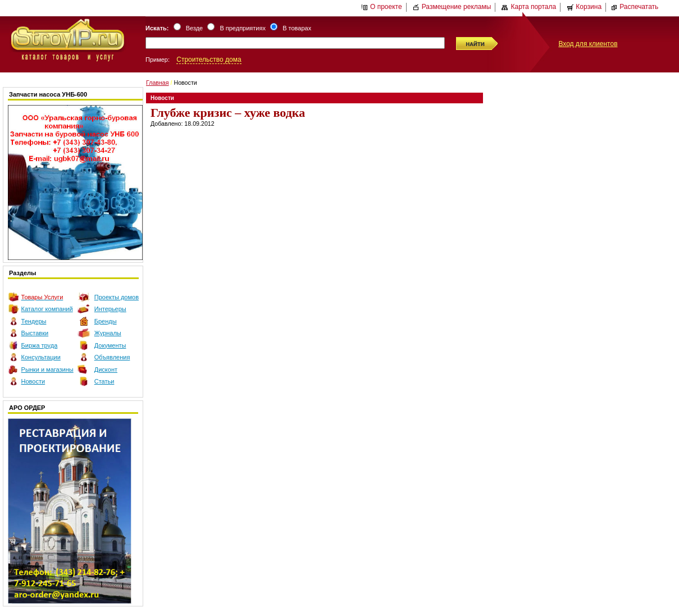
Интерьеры (110, 309)
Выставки (35, 333)
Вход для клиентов (588, 44)
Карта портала (529, 7)
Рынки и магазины (47, 369)
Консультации (41, 357)
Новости (33, 381)
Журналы (108, 333)
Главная (158, 83)
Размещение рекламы (452, 7)
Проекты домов (117, 297)
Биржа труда (40, 345)
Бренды (106, 321)
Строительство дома (209, 60)
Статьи (104, 381)
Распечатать (634, 7)
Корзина (584, 7)
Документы (110, 345)
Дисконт (106, 369)
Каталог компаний (47, 309)
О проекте (382, 7)
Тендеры (34, 321)
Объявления (112, 357)
